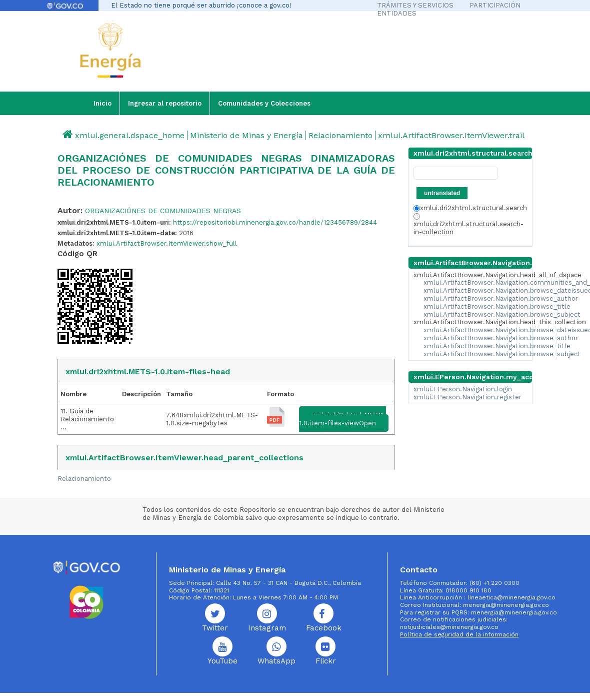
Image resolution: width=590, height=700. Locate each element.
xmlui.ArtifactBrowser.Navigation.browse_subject (502, 314)
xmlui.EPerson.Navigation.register (467, 397)
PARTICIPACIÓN (495, 5)
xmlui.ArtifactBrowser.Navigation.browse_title (497, 306)
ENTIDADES (397, 13)
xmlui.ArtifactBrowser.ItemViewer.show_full (167, 243)
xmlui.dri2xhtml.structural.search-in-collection (468, 224)
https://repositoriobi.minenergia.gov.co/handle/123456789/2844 (275, 222)
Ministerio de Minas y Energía (246, 135)
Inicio (102, 103)
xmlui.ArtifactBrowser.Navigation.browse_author (501, 298)
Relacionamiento (340, 135)
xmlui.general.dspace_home (130, 135)
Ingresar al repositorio (165, 103)
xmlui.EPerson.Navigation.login (463, 389)
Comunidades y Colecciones (264, 103)
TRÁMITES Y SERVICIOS (415, 5)
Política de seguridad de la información (459, 634)
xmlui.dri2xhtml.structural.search (470, 208)
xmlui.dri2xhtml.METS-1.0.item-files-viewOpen (342, 419)
